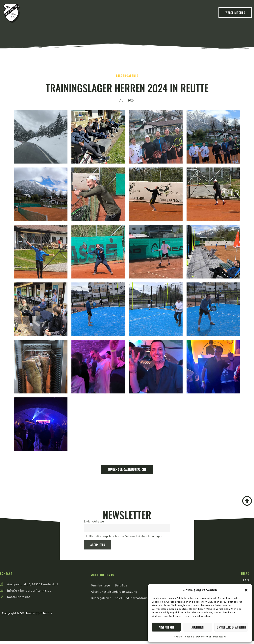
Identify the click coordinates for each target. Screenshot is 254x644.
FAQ (187, 17)
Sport (151, 17)
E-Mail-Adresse (94, 494)
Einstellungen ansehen (231, 627)
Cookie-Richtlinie (184, 636)
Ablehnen (198, 627)
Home (60, 17)
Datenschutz (204, 636)
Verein (77, 17)
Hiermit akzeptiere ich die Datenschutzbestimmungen (126, 509)
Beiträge (97, 17)
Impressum (219, 636)
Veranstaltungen (125, 17)
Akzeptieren (166, 627)
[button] (246, 590)
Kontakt (170, 17)
